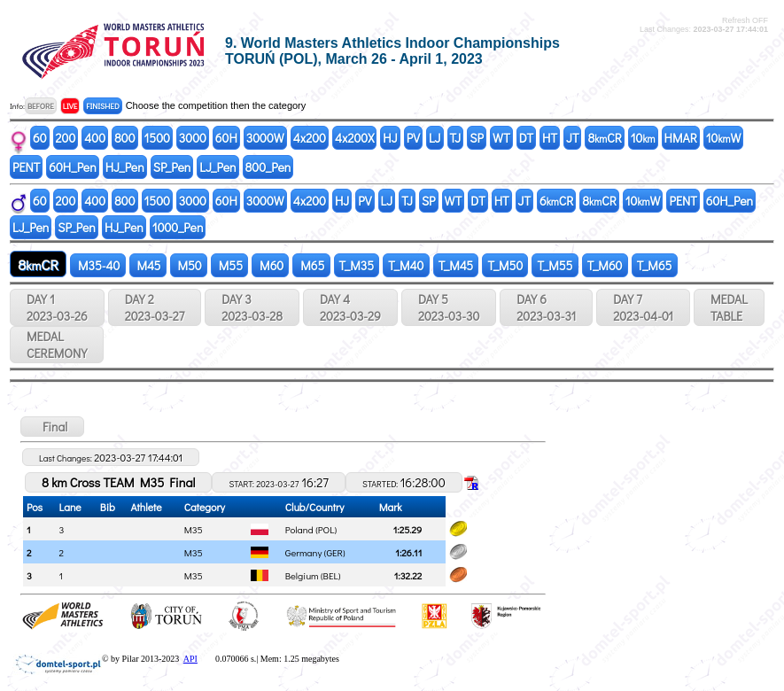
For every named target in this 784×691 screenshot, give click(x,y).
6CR (556, 201)
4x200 (310, 138)
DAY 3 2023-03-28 (252, 307)
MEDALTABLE (729, 307)
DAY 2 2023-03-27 (155, 307)
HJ (390, 138)
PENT (26, 167)
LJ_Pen (217, 167)
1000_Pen (178, 227)
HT (550, 138)
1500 (157, 138)
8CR (604, 138)
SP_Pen (172, 167)
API (190, 659)
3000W (265, 138)
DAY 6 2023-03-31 (546, 307)
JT (572, 138)
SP (477, 138)
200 (66, 138)
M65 (311, 265)
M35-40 (98, 265)
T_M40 (406, 265)
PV (413, 138)
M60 (270, 265)
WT (501, 138)
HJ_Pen (125, 167)
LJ (435, 138)
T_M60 (605, 265)
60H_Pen (72, 167)
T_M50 (505, 265)
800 (124, 138)
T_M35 (357, 265)
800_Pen (268, 167)
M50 (189, 265)
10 (643, 138)
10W (724, 138)
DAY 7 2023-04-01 (643, 307)
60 (40, 138)
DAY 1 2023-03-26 (57, 307)
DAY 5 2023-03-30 (449, 307)
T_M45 (456, 265)
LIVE (70, 106)
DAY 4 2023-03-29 (350, 307)
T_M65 (655, 265)
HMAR (681, 138)
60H (226, 138)
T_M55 (555, 265)
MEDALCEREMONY (57, 345)
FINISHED (102, 106)
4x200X (354, 138)
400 (95, 138)
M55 (229, 265)
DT (526, 138)
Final (52, 427)
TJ (456, 138)
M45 (148, 265)
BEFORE (41, 106)
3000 (193, 138)
